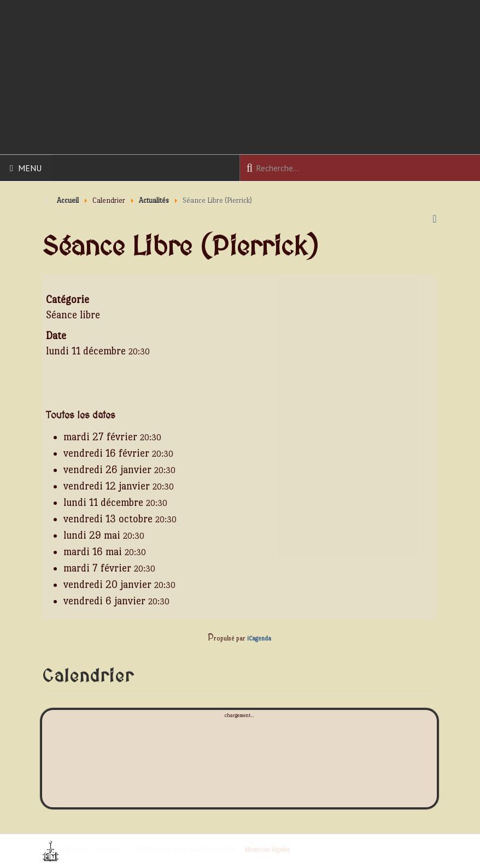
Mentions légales (268, 850)
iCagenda (259, 639)
